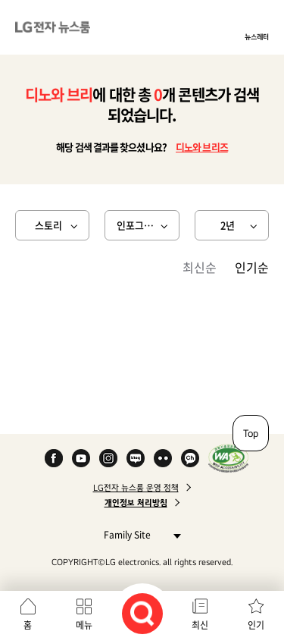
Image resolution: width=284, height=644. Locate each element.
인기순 (252, 267)
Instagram (108, 458)
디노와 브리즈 (202, 147)
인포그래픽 (139, 225)
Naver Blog (136, 458)
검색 (142, 614)
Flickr (163, 458)
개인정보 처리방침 (136, 503)
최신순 (200, 267)
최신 (200, 625)
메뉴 (84, 625)
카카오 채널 (190, 458)
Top (251, 433)
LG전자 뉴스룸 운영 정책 (136, 488)
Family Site (138, 534)
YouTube (81, 458)
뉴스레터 (257, 36)
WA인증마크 (228, 458)
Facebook (54, 458)
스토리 (48, 225)
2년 (228, 225)
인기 (256, 625)
